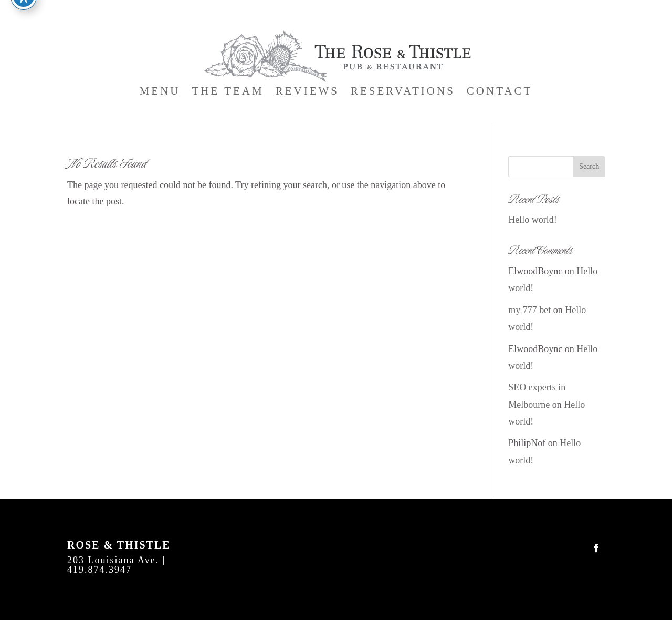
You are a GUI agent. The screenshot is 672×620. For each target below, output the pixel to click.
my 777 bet (529, 310)
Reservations (403, 92)
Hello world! (532, 220)
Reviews (307, 92)
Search (589, 166)
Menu (160, 92)
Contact (500, 92)
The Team (228, 92)
